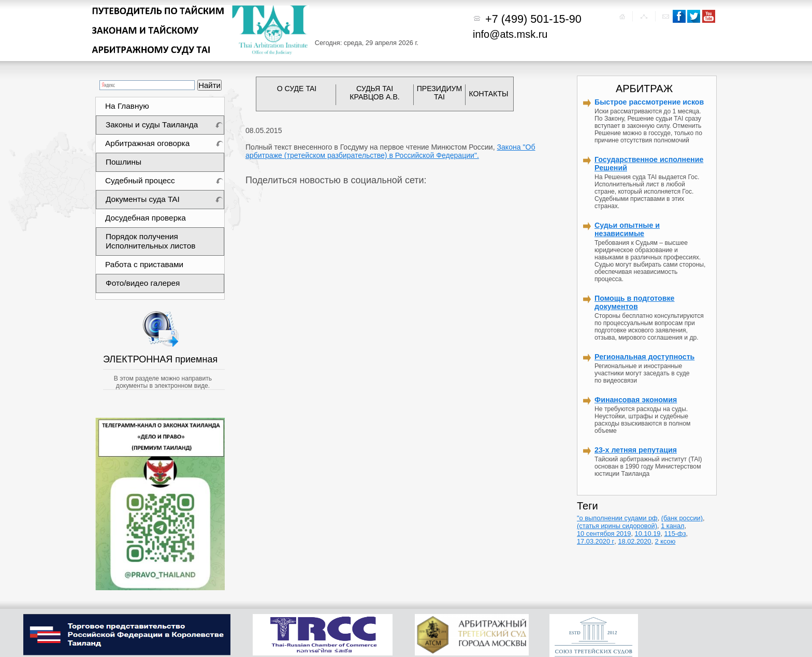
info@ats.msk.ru (510, 34)
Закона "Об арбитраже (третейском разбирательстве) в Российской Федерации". (390, 151)
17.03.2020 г (596, 541)
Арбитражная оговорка (147, 143)
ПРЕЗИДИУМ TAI (440, 93)
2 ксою (665, 541)
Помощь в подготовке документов (635, 302)
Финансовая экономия (636, 400)
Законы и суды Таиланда (152, 125)
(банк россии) (682, 518)
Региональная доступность (644, 357)
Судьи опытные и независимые (627, 229)
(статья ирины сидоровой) (617, 526)
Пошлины (124, 162)
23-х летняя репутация (636, 450)
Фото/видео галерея (143, 283)
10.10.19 (648, 534)
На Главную (127, 106)
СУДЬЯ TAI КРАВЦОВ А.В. (374, 93)
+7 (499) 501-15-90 (533, 19)
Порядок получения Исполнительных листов (150, 241)
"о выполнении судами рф (617, 518)
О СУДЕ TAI (297, 89)
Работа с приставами (144, 264)
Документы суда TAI (143, 199)
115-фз (675, 534)
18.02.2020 (634, 541)
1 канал (672, 526)
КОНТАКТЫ (489, 94)
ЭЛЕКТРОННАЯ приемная (162, 359)
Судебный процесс (140, 180)
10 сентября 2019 (604, 534)
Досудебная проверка (146, 218)
